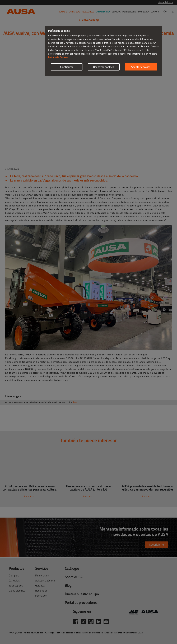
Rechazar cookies (104, 67)
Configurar (67, 67)
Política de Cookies (58, 57)
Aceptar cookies (141, 67)
